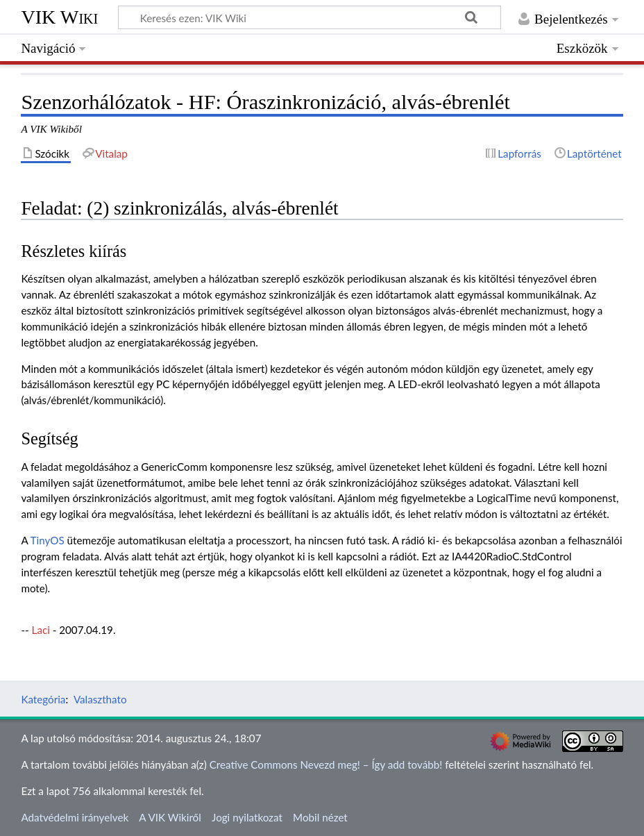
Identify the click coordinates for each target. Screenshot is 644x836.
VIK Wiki (59, 17)
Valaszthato (100, 699)
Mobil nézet (320, 817)
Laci (41, 630)
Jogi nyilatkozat (247, 817)
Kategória (43, 699)
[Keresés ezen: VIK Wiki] (310, 17)
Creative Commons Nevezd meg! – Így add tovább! (326, 764)
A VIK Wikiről (170, 817)
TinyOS (48, 540)
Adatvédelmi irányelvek (75, 817)
